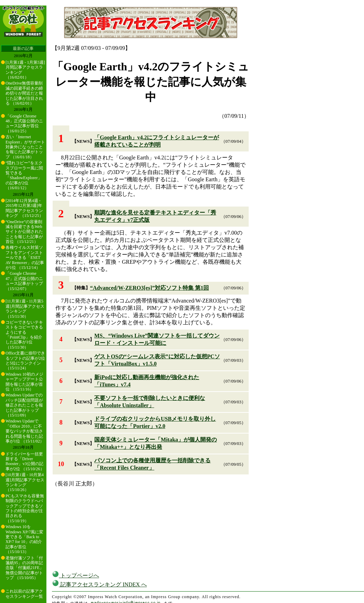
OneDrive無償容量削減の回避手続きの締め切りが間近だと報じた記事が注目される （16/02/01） (24, 93)
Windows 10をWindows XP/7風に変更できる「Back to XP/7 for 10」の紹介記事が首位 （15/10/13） (24, 539)
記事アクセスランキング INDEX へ (99, 584)
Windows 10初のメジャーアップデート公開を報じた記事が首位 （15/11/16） (24, 382)
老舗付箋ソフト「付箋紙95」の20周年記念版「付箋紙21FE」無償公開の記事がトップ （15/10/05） (25, 568)
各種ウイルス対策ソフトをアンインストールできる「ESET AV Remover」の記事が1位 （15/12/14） (25, 257)
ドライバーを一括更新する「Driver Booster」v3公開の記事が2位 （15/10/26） (25, 461)
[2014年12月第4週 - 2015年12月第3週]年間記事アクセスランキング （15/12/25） (24, 208)
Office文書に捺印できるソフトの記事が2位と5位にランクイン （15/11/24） (25, 361)
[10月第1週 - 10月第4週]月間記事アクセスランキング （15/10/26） (25, 482)
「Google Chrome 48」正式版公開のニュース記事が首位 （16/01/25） (24, 124)
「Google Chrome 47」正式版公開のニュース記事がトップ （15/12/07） (24, 281)
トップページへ (76, 575)
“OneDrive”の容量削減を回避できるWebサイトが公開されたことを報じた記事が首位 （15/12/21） (24, 232)
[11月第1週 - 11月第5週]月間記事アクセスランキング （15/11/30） (25, 309)
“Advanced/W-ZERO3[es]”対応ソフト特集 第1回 (149, 288)
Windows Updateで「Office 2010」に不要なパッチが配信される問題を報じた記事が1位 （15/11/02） (25, 431)
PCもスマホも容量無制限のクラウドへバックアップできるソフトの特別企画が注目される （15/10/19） (25, 508)
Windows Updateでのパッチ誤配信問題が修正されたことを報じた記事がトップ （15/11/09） (24, 405)
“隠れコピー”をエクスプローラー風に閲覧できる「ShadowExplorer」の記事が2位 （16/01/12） (24, 175)
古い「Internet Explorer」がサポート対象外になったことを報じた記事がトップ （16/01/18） (25, 147)
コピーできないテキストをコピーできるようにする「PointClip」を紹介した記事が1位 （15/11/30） (24, 335)
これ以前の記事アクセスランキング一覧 (24, 594)
